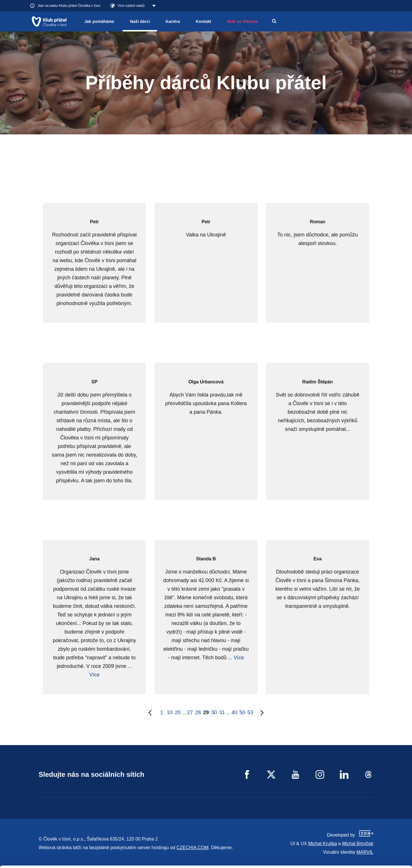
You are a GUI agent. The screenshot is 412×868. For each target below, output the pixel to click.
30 (214, 712)
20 (178, 712)
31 (222, 712)
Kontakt (203, 21)
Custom (365, 842)
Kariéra (173, 21)
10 (170, 712)
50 (242, 712)
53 (250, 712)
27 (190, 712)
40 (234, 712)
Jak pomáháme (99, 21)
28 (198, 712)
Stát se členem (242, 21)
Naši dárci (140, 21)
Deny (364, 856)
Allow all (364, 827)
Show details (88, 861)
